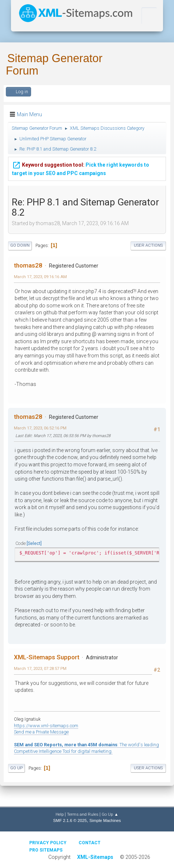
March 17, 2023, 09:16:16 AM (40, 277)
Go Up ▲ (110, 814)
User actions (148, 245)
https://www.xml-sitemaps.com (46, 726)
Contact (90, 843)
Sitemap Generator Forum (54, 65)
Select (34, 543)
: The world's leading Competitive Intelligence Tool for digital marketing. (86, 748)
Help (60, 814)
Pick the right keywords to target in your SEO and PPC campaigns (81, 167)
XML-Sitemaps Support (47, 657)
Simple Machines (105, 820)
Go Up (16, 768)
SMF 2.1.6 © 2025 (70, 820)
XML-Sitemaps (95, 857)
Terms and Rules (83, 814)
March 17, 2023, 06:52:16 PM (40, 428)
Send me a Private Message (41, 732)
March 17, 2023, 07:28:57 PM (40, 668)
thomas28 (28, 265)
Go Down (20, 245)
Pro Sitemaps (46, 850)
